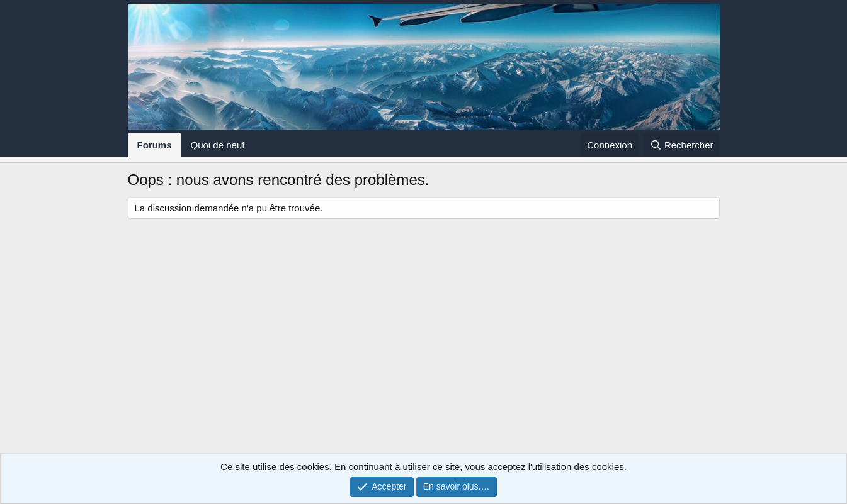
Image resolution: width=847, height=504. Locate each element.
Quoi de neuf (218, 145)
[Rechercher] (681, 145)
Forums (155, 145)
